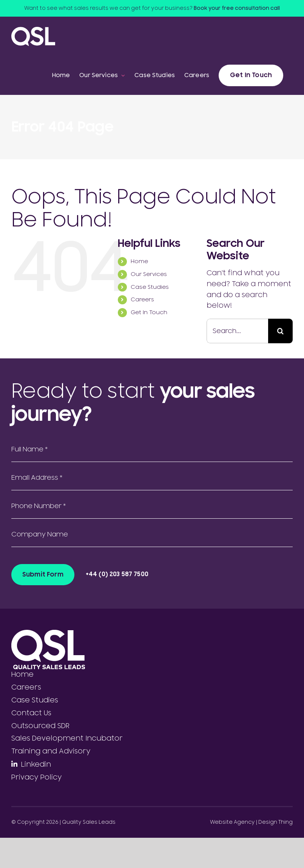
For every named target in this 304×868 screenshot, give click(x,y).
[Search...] (237, 331)
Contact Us (31, 713)
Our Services (149, 274)
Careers (142, 300)
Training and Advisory (51, 751)
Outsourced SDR (40, 726)
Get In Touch (149, 312)
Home (139, 261)
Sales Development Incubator (67, 738)
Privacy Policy (37, 777)
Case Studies (150, 287)
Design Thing (275, 822)
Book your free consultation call (237, 8)
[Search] (280, 331)
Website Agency (232, 822)
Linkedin (36, 764)
